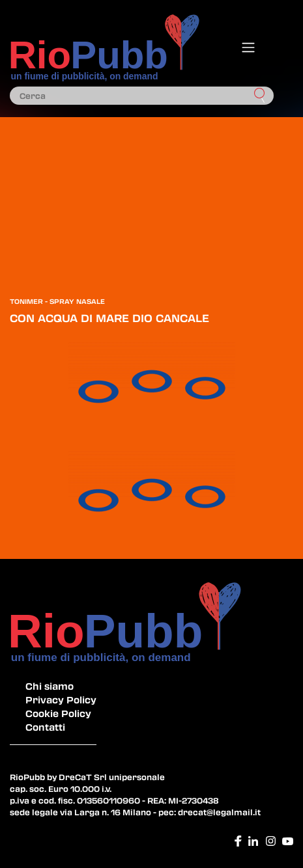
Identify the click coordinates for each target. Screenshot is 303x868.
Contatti (45, 727)
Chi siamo (50, 686)
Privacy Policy (61, 699)
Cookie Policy (58, 713)
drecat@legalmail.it (219, 812)
